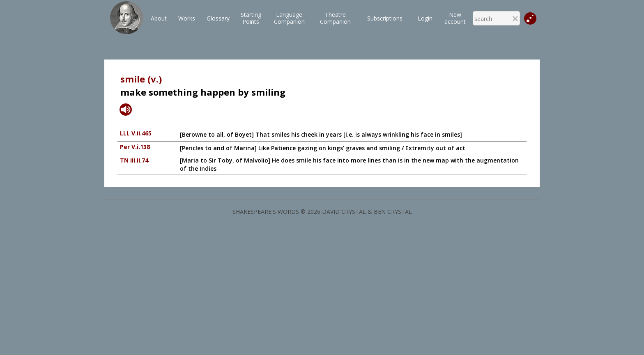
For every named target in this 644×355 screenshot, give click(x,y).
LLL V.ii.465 (136, 133)
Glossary (218, 18)
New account (455, 18)
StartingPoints (251, 18)
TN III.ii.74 (134, 160)
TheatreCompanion (335, 18)
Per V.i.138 (135, 147)
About (159, 18)
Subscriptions (385, 18)
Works (187, 18)
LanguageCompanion (289, 18)
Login (425, 18)
